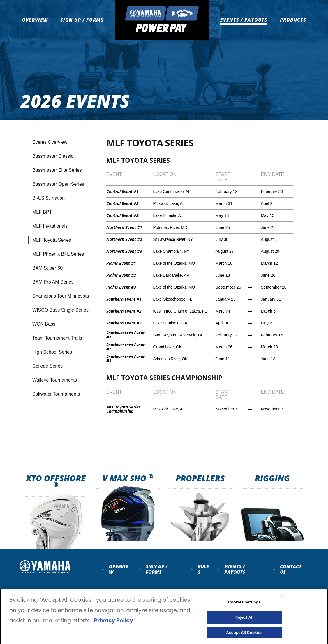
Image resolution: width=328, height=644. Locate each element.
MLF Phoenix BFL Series (58, 254)
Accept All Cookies (244, 637)
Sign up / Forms (82, 20)
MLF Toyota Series (52, 240)
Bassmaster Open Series (58, 184)
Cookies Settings (244, 607)
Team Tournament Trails (57, 338)
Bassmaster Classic (53, 156)
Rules (203, 569)
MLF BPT (42, 212)
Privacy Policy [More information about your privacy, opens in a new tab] (113, 625)
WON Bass (44, 324)
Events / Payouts (244, 20)
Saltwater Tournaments (56, 394)
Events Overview (50, 142)
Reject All (244, 622)
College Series (47, 366)
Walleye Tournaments (55, 380)
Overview (35, 20)
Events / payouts (235, 569)
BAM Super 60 (47, 268)
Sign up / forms (157, 569)
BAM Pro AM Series (53, 282)
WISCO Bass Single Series (60, 310)
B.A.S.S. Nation (49, 198)
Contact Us (291, 569)
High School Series (52, 352)
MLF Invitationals (50, 226)
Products (293, 20)
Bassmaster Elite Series (57, 170)
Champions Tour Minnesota (61, 296)
